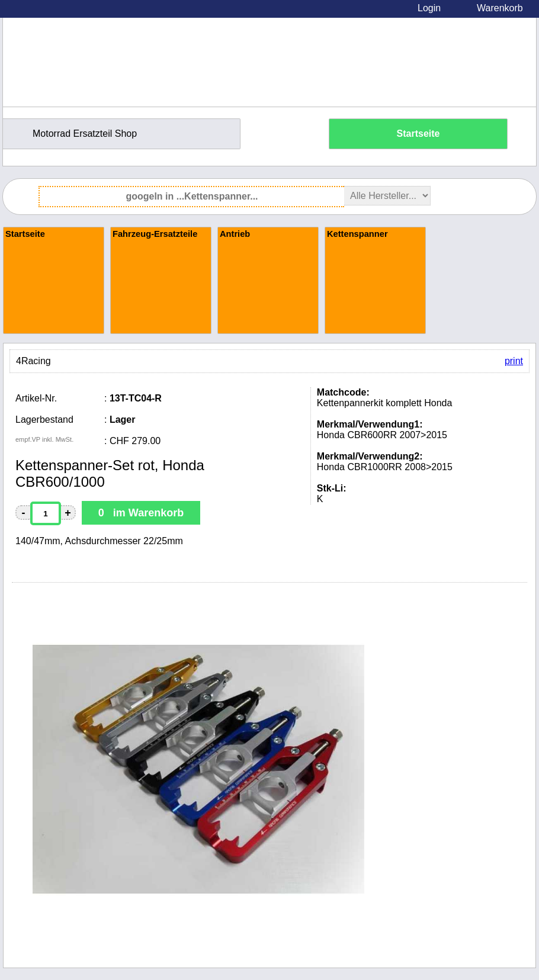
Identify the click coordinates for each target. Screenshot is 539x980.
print (514, 361)
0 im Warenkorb (141, 513)
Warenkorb (500, 8)
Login (429, 8)
